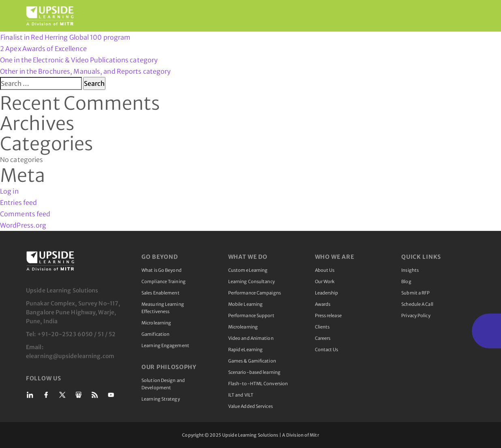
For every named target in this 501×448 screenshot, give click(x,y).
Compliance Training (164, 282)
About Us (325, 270)
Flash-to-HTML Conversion (258, 384)
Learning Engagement (165, 346)
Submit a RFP (415, 293)
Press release (328, 316)
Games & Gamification (252, 361)
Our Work (325, 282)
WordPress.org (23, 225)
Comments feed (25, 214)
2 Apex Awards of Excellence (250, 61)
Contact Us (327, 350)
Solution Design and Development (163, 384)
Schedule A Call (417, 304)
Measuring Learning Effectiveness (163, 308)
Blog (406, 282)
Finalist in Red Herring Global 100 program (65, 37)
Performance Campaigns (255, 293)
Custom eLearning (248, 270)
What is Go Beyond (162, 270)
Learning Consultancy (252, 282)
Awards (323, 304)
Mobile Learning (246, 304)
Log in (9, 191)
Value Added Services (250, 406)
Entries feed (18, 203)
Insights (410, 270)
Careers (323, 338)
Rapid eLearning (246, 350)
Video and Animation (251, 338)
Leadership (327, 293)
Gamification (155, 334)
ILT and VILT (241, 395)
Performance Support (251, 316)
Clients (322, 327)
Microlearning (156, 323)
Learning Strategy (161, 399)
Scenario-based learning (254, 372)
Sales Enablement (161, 293)
